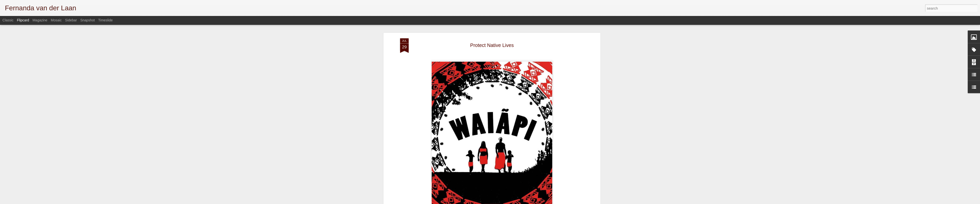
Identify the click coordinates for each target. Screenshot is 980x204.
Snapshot (88, 20)
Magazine (40, 20)
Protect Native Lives (492, 26)
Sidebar (71, 20)
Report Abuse (579, 201)
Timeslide (105, 20)
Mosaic (56, 20)
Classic (8, 20)
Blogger (564, 201)
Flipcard (23, 20)
